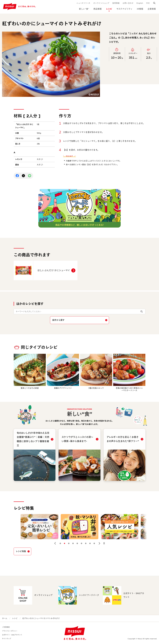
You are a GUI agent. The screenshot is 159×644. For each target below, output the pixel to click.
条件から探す (58, 320)
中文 (148, 3)
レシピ (109, 9)
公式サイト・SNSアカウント (12, 635)
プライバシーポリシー (10, 631)
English (140, 3)
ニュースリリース (83, 3)
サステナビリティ (124, 9)
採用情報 (116, 3)
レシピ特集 (21, 551)
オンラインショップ (101, 3)
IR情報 (140, 9)
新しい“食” (84, 9)
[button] (55, 543)
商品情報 (98, 9)
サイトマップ (7, 639)
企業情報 (152, 9)
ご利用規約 (6, 627)
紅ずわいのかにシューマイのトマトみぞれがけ (41, 618)
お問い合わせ (128, 3)
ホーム (5, 618)
